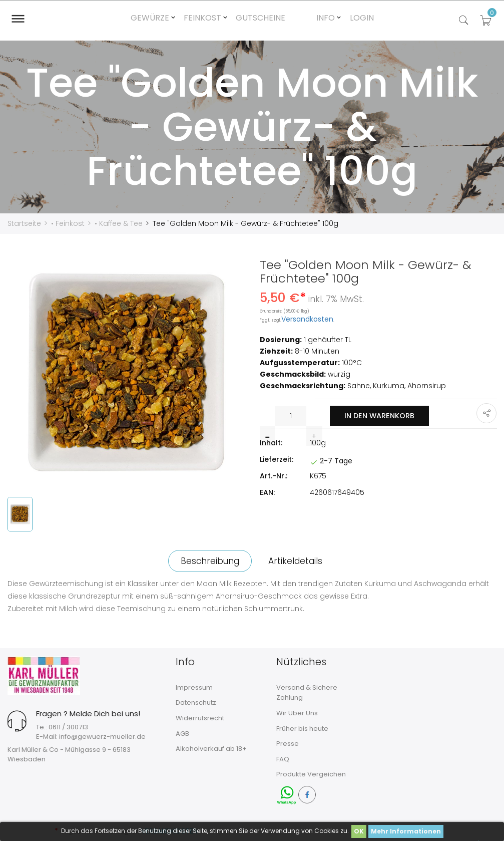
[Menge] (291, 416)
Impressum (194, 687)
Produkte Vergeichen (311, 774)
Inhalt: (271, 443)
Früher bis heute (302, 729)
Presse (288, 744)
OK (359, 831)
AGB (182, 734)
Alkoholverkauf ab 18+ (211, 749)
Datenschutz (196, 703)
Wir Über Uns (297, 713)
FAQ (283, 759)
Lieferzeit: (277, 459)
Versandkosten (307, 319)
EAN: (267, 492)
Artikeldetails (298, 561)
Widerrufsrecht (200, 718)
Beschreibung (207, 561)
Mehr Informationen (406, 831)
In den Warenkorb (384, 416)
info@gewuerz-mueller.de (102, 737)
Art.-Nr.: (274, 476)
